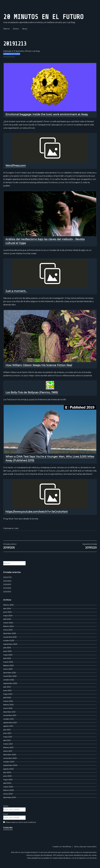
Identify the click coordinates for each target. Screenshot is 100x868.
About (25, 29)
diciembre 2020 (10, 755)
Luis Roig (36, 51)
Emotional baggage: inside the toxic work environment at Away (47, 114)
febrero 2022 (8, 705)
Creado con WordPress (62, 847)
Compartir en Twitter (12, 54)
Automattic (92, 847)
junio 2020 (7, 776)
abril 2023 (7, 658)
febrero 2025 (8, 605)
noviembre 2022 (10, 676)
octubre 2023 (9, 641)
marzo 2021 (8, 744)
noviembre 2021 (10, 715)
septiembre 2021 (10, 723)
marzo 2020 (8, 787)
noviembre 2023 (10, 637)
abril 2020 (7, 783)
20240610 (7, 584)
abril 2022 (7, 698)
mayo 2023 (8, 655)
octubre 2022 (9, 680)
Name (6, 806)
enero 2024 (8, 630)
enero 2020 (8, 794)
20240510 (7, 592)
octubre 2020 (9, 762)
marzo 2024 (8, 623)
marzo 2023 (8, 662)
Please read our (20, 822)
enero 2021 (8, 751)
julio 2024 (7, 609)
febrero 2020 (9, 790)
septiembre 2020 (10, 765)
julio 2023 (7, 648)
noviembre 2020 (10, 758)
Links (16, 528)
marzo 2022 (8, 701)
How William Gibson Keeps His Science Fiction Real (39, 365)
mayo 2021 (8, 737)
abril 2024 (7, 619)
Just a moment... (16, 291)
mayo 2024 (8, 616)
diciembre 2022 (10, 673)
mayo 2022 (8, 694)
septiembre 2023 (10, 644)
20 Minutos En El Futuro (43, 17)
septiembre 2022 (10, 683)
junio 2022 (7, 690)
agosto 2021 (8, 726)
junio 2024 (7, 612)
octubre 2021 (9, 719)
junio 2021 (7, 733)
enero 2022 (8, 708)
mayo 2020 (8, 780)
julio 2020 (7, 772)
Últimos (6, 29)
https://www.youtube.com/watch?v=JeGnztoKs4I (37, 512)
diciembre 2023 (10, 633)
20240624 (7, 581)
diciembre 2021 (9, 712)
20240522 (7, 588)
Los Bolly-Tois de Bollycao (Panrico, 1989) (32, 392)
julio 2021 (7, 730)
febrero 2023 (8, 666)
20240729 (7, 577)
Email (6, 814)
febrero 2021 (8, 748)
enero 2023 (8, 669)
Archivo (16, 29)
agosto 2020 (8, 769)
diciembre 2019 (9, 797)
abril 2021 (7, 740)
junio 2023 (7, 651)
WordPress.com (16, 166)
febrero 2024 (8, 626)
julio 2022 (7, 687)
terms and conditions (27, 822)
